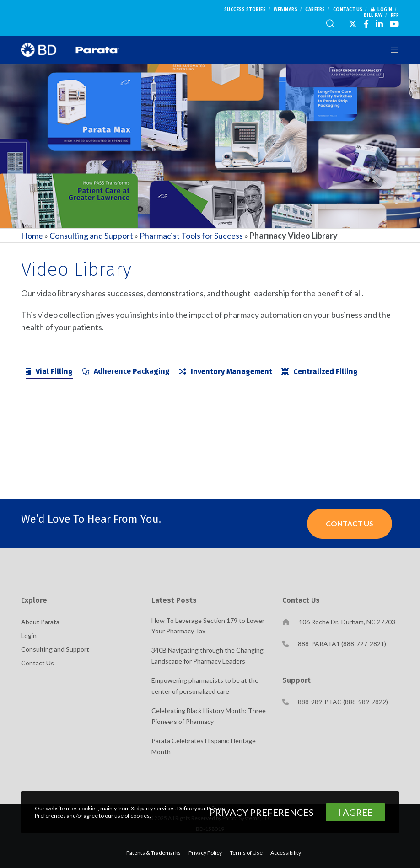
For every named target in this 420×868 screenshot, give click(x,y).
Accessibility (286, 853)
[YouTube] (394, 24)
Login (382, 10)
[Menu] (391, 50)
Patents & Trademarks (153, 853)
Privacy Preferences (261, 812)
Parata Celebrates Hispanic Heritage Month (204, 746)
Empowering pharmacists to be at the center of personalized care (205, 686)
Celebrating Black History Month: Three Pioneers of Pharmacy (209, 716)
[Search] (330, 24)
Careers (315, 10)
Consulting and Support (91, 236)
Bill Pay (373, 16)
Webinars (285, 10)
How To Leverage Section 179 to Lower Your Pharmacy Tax (208, 626)
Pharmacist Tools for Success (191, 236)
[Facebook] (366, 24)
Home (32, 236)
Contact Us (348, 10)
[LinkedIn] (379, 24)
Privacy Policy (205, 853)
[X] (353, 24)
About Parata (40, 622)
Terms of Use (246, 853)
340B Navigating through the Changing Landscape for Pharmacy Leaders (207, 656)
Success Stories (245, 10)
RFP (395, 16)
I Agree (355, 812)
